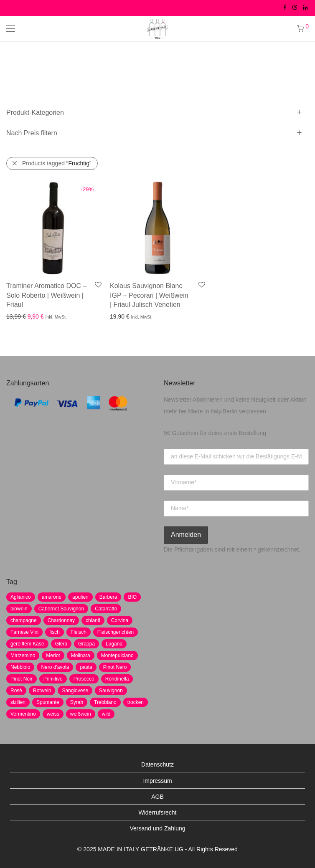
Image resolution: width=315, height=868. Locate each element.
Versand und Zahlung (157, 828)
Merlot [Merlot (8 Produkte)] (53, 655)
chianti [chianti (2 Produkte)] (93, 620)
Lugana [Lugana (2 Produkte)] (114, 644)
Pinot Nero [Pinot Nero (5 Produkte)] (115, 667)
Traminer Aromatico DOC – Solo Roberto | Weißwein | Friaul (46, 295)
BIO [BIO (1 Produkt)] (132, 597)
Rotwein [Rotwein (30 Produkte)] (42, 691)
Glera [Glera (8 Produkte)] (61, 644)
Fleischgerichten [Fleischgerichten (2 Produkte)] (116, 632)
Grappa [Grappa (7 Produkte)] (86, 644)
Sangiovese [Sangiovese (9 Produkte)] (75, 691)
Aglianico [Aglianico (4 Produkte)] (21, 597)
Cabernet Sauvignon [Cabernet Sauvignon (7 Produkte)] (61, 609)
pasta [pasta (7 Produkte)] (86, 667)
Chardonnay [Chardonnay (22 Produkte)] (61, 620)
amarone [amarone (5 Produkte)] (52, 597)
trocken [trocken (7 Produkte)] (136, 702)
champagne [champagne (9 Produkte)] (24, 620)
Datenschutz (157, 764)
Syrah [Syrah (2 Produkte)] (77, 702)
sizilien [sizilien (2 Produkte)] (18, 702)
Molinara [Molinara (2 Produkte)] (81, 655)
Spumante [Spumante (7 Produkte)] (48, 702)
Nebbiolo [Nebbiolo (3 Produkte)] (20, 667)
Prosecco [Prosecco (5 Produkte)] (84, 679)
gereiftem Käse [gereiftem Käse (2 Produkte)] (27, 644)
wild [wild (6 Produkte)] (106, 714)
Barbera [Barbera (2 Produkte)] (108, 597)
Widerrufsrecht (157, 812)
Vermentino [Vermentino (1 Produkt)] (23, 714)
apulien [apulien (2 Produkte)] (80, 597)
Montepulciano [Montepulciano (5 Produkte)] (117, 655)
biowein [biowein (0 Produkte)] (19, 609)
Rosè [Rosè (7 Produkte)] (16, 691)
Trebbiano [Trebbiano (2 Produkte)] (105, 702)
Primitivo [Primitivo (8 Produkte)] (53, 679)
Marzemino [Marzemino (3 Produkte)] (23, 655)
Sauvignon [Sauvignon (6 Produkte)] (111, 691)
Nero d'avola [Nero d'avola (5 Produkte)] (55, 667)
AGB (157, 797)
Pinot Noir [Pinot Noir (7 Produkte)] (22, 679)
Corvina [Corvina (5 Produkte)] (120, 620)
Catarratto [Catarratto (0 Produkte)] (106, 609)
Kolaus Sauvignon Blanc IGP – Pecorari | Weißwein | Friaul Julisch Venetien (149, 295)
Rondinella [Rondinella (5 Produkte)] (117, 679)
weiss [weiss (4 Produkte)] (53, 714)
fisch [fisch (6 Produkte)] (55, 632)
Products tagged (57, 163)
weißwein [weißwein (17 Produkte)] (81, 714)
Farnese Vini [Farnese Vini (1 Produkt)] (24, 632)
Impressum (157, 781)
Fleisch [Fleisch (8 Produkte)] (79, 632)
